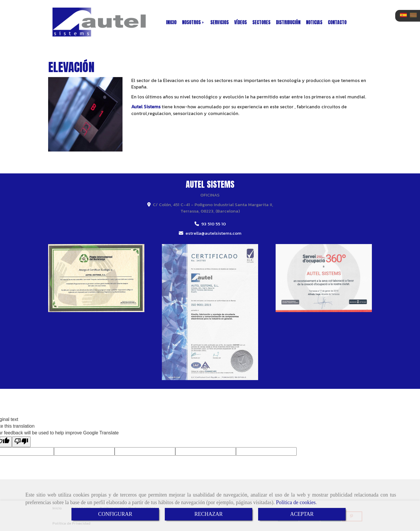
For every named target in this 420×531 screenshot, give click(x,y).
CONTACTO (337, 22)
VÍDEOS (240, 22)
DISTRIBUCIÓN (288, 22)
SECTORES (261, 22)
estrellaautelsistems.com (213, 233)
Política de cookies (296, 502)
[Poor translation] (21, 442)
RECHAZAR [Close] (208, 514)
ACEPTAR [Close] (302, 514)
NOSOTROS (193, 22)
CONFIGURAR (115, 514)
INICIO (171, 22)
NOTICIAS (314, 22)
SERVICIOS (219, 22)
